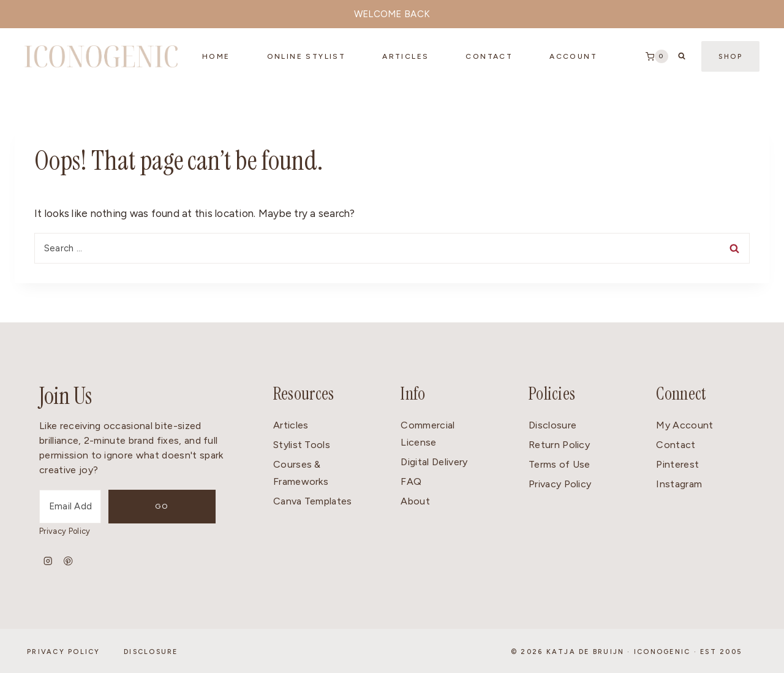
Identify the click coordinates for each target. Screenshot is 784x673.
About (415, 501)
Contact (676, 445)
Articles (405, 56)
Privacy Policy (65, 531)
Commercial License (428, 434)
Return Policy (559, 445)
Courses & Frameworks (301, 473)
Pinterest (677, 464)
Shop (730, 57)
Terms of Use (560, 464)
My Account (684, 425)
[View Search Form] (682, 56)
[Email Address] (93, 507)
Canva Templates (313, 501)
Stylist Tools (302, 445)
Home (216, 56)
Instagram (679, 484)
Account (573, 56)
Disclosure (552, 425)
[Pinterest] (68, 561)
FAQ (411, 481)
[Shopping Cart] (657, 56)
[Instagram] (48, 561)
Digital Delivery (434, 462)
